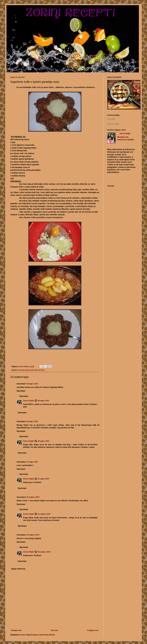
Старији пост (93, 630)
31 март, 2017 (32, 462)
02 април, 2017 (33, 535)
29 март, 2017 (32, 384)
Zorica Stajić (28, 401)
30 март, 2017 (44, 401)
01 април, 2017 (33, 497)
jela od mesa (40, 370)
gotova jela (30, 370)
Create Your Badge (113, 124)
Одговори (21, 391)
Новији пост (16, 630)
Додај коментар (18, 569)
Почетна (54, 630)
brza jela (21, 370)
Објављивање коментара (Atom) (40, 635)
